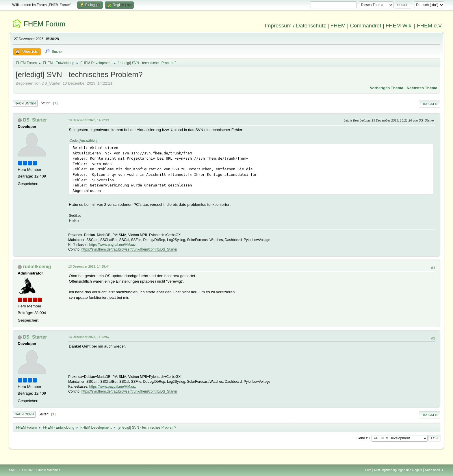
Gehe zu (363, 438)
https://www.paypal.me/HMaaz (113, 245)
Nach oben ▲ (435, 470)
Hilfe (368, 470)
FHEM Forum (44, 24)
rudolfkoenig (37, 267)
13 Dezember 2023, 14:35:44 (89, 266)
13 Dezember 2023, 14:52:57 (89, 337)
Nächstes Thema (422, 88)
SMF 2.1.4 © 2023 (22, 470)
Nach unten (25, 103)
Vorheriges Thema (387, 88)
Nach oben (24, 414)
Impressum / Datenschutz (296, 26)
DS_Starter (35, 120)
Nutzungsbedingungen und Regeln (398, 470)
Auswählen (88, 141)
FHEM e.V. (430, 26)
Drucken (429, 104)
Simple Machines (48, 470)
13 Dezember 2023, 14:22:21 (89, 120)
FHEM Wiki (399, 26)
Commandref (366, 26)
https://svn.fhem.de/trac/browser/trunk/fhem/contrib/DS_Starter (129, 249)
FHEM (338, 26)
